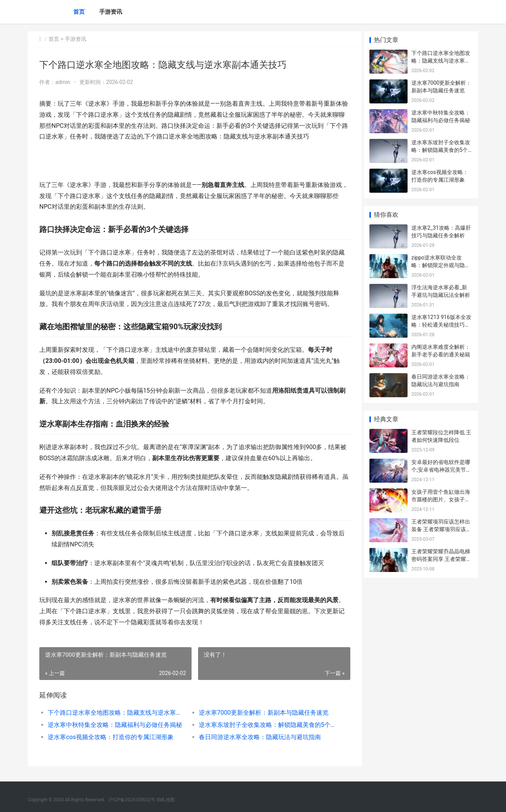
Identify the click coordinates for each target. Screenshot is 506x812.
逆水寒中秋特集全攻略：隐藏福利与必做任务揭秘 (114, 725)
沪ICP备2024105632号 (132, 800)
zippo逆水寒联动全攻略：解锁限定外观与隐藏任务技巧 (441, 265)
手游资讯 (111, 12)
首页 (79, 12)
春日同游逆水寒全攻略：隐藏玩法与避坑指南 (257, 737)
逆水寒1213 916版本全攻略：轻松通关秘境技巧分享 (441, 325)
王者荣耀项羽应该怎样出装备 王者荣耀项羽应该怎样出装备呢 (441, 529)
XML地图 (166, 800)
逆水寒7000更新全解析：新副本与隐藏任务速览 (261, 713)
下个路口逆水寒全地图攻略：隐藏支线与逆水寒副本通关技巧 (114, 713)
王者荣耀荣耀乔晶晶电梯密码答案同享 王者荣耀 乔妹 (441, 559)
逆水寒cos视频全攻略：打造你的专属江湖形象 (111, 737)
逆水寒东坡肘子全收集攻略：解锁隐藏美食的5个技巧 (262, 725)
